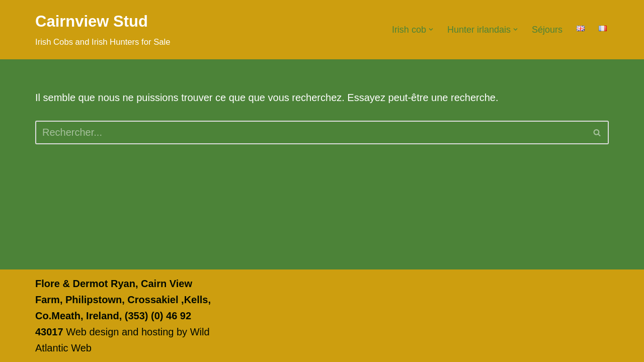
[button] (431, 29)
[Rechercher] (311, 132)
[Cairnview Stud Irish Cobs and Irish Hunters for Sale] (103, 30)
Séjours (547, 30)
